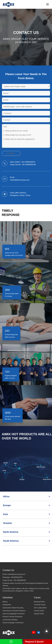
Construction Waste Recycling (13, 608)
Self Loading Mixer (40, 608)
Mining (5, 602)
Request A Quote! (35, 642)
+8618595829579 (17, 577)
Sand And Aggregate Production (14, 614)
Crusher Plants (39, 611)
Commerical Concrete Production (14, 611)
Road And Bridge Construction (13, 623)
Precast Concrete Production (13, 617)
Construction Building (10, 620)
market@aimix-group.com (16, 574)
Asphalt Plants (39, 614)
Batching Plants (39, 602)
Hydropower (7, 605)
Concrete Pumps (40, 605)
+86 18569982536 (20, 580)
